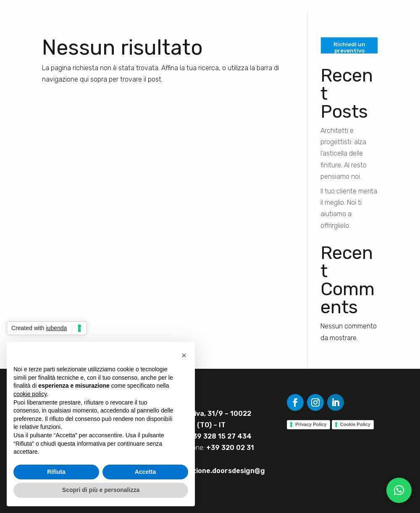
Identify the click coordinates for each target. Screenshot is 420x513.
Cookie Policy (355, 424)
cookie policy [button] (30, 394)
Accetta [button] (146, 472)
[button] (399, 490)
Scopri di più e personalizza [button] (101, 490)
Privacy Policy (311, 424)
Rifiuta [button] (56, 472)
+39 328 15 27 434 (220, 436)
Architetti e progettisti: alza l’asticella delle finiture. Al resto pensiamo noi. (344, 153)
